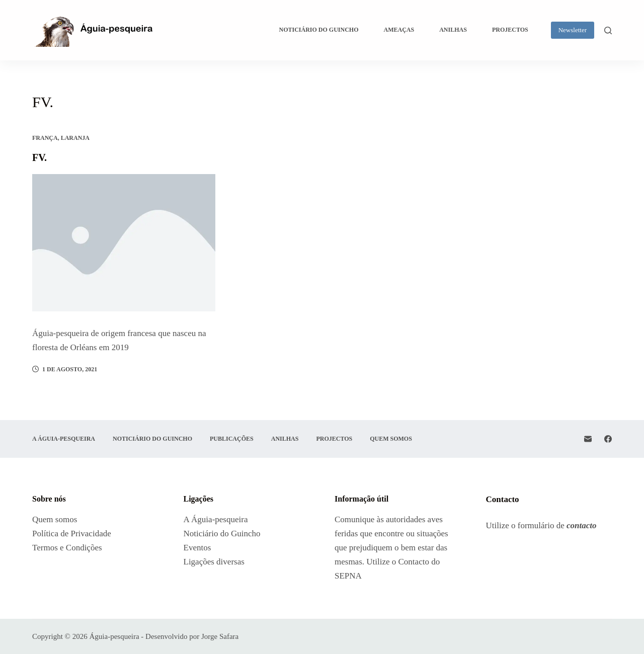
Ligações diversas (215, 562)
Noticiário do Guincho (319, 30)
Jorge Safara (220, 636)
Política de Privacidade (72, 534)
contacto (582, 525)
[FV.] (124, 243)
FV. (39, 157)
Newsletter (573, 30)
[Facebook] (608, 439)
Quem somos (391, 439)
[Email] (588, 439)
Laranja (75, 138)
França (45, 138)
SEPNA (348, 576)
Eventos (197, 548)
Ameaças (399, 30)
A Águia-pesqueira (64, 439)
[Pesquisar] (608, 30)
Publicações (232, 439)
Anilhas (453, 30)
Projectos (510, 30)
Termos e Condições (67, 548)
